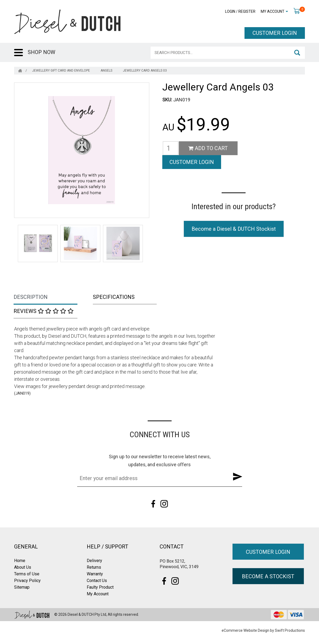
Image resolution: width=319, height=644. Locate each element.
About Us (23, 567)
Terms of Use (27, 574)
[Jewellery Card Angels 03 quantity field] (171, 148)
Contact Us (97, 581)
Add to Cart (208, 148)
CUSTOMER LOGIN (275, 33)
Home (20, 561)
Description (31, 297)
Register (247, 11)
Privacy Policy (27, 581)
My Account (273, 11)
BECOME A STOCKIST (268, 576)
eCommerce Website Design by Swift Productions (263, 630)
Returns (94, 567)
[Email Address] (151, 478)
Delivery (94, 561)
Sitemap (22, 587)
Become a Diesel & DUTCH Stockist (234, 215)
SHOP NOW (42, 52)
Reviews (44, 311)
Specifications (114, 297)
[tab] (54, 298)
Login (230, 11)
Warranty (95, 574)
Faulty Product (100, 587)
